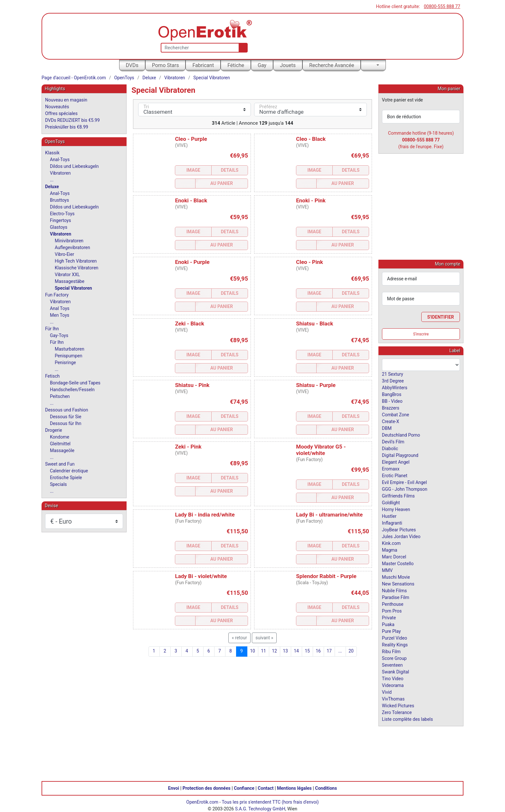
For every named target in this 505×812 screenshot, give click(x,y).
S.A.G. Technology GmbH (260, 808)
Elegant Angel (396, 462)
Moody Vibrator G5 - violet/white (321, 450)
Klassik (52, 153)
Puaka (388, 624)
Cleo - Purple (191, 139)
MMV (387, 570)
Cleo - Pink (310, 262)
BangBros (392, 394)
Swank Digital (395, 672)
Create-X (391, 421)
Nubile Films (394, 590)
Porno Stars (166, 65)
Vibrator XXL (67, 275)
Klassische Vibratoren (76, 268)
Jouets (288, 65)
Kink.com (391, 543)
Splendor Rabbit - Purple (326, 576)
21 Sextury (393, 374)
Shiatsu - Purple (316, 385)
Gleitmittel (60, 444)
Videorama (393, 685)
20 (351, 651)
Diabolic (390, 448)
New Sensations (398, 584)
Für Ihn (52, 329)
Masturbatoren (70, 349)
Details (230, 170)
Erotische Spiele (66, 478)
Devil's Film (393, 441)
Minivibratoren (69, 241)
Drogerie (54, 430)
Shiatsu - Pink (192, 385)
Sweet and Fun (60, 464)
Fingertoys (60, 220)
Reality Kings (395, 644)
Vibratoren (175, 78)
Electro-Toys (62, 214)
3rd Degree (393, 381)
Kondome (60, 437)
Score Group (394, 658)
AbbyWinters (395, 387)
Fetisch (52, 376)
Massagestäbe (70, 281)
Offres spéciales (61, 113)
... (340, 651)
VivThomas (393, 699)
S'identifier (440, 317)
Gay (262, 65)
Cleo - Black (311, 139)
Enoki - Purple (192, 262)
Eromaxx (391, 469)
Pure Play (391, 631)
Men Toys (60, 315)
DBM (387, 428)
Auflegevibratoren (72, 247)
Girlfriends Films (398, 496)
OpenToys (124, 78)
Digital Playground (400, 455)
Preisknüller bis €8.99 (67, 127)
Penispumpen (68, 356)
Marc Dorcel (394, 556)
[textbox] (421, 364)
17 (329, 651)
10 (252, 651)
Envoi (174, 788)
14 (296, 651)
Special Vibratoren (211, 78)
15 (307, 651)
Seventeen (392, 665)
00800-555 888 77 (442, 6)
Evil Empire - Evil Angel (405, 482)
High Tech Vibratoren (76, 261)
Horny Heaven (396, 509)
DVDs (132, 65)
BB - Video (392, 401)
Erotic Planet (395, 475)
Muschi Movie (396, 577)
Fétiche (236, 65)
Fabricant (203, 65)
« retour (239, 638)
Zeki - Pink (188, 447)
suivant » (264, 638)
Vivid (387, 692)
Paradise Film (396, 597)
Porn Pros (392, 611)
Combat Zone (395, 414)
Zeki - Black (189, 324)
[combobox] (421, 364)
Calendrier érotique (69, 471)
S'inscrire (421, 334)
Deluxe (149, 78)
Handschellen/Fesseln (72, 390)
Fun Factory (57, 295)
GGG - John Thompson (405, 489)
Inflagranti (392, 523)
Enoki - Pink (311, 200)
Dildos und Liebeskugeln (74, 166)
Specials (58, 484)
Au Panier (222, 183)
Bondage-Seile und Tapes (75, 383)
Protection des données (207, 788)
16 (318, 651)
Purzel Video (395, 638)
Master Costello (398, 563)
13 (285, 651)
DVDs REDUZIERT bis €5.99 (72, 120)
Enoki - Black (191, 200)
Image (193, 170)
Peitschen (60, 396)
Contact (266, 788)
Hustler (389, 516)
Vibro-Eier (64, 254)
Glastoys (59, 227)
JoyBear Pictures (399, 529)
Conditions (326, 788)
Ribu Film (391, 651)
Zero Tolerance (397, 712)
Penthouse (393, 604)
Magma (390, 550)
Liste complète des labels (407, 719)
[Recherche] (242, 48)
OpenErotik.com (202, 802)
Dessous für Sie (66, 417)
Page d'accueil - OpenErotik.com (74, 78)
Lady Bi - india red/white (205, 515)
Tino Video (393, 678)
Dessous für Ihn (66, 423)
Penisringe (65, 362)
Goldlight (391, 502)
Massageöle (62, 450)
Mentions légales (294, 788)
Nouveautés (57, 107)
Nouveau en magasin (66, 100)
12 (274, 651)
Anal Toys (60, 308)
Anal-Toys (60, 159)
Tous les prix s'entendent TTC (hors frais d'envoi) (270, 802)
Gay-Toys (59, 335)
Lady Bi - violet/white (201, 576)
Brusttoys (59, 200)
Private (389, 617)
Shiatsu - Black (314, 324)
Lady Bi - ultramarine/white (329, 515)
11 (263, 651)
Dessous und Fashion (67, 410)
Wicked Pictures (398, 705)
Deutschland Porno (401, 435)
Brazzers (391, 408)
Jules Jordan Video (401, 536)
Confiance (244, 788)
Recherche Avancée (332, 65)
